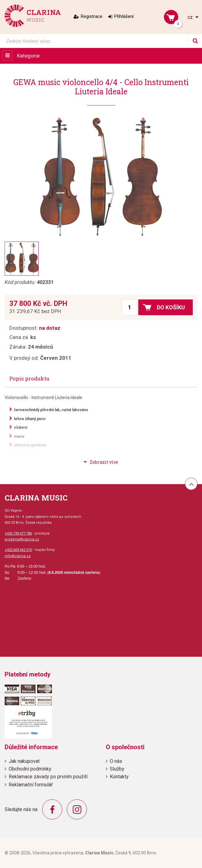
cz (191, 17)
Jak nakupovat (24, 761)
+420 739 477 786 (18, 533)
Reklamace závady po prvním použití (48, 777)
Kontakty (119, 777)
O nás (116, 761)
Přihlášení (124, 16)
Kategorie (28, 56)
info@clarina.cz (18, 556)
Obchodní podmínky (30, 769)
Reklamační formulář (31, 785)
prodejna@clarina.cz (22, 539)
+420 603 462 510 (18, 550)
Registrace (92, 16)
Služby (117, 769)
